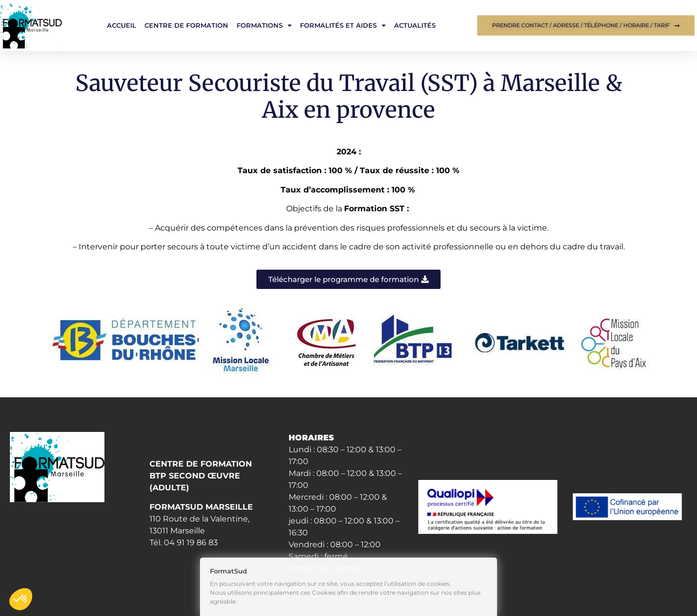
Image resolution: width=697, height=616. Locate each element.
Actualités (415, 25)
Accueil (122, 25)
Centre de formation (186, 25)
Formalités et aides (343, 25)
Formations (264, 25)
